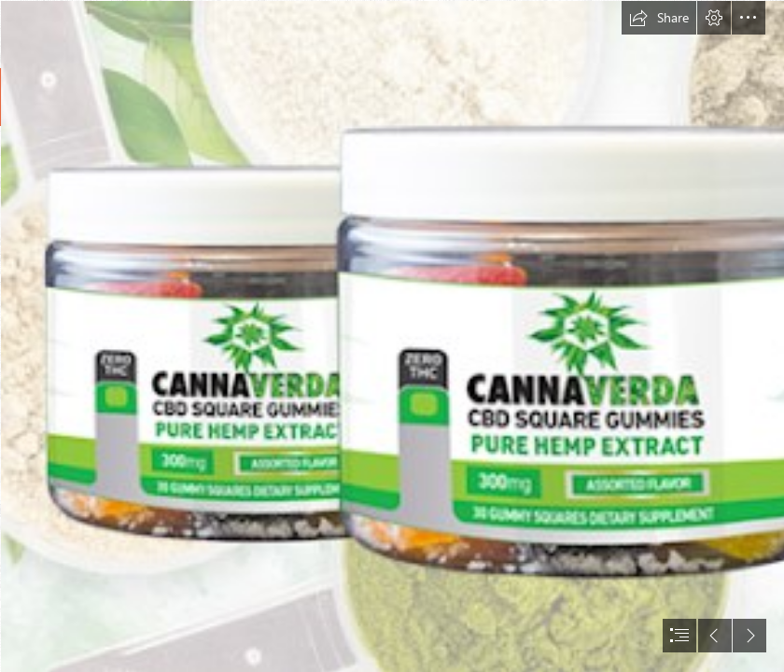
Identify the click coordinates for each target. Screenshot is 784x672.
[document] (392, 336)
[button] (659, 18)
